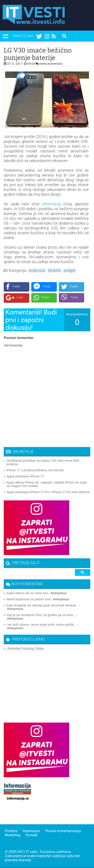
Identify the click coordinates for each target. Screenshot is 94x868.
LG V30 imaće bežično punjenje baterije (38, 54)
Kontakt (32, 835)
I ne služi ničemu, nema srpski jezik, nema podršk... (41, 625)
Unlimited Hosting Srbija (25, 649)
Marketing (13, 835)
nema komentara (51, 64)
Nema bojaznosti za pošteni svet (28, 599)
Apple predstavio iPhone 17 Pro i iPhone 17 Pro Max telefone (48, 492)
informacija (51, 204)
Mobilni (54, 271)
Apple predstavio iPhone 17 (25, 476)
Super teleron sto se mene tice (27, 593)
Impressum (31, 831)
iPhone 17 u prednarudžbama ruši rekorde (35, 470)
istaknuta (37, 271)
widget (70, 271)
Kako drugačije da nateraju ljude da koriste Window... (42, 605)
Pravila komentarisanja (63, 831)
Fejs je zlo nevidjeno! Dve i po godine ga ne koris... (41, 615)
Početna (11, 831)
